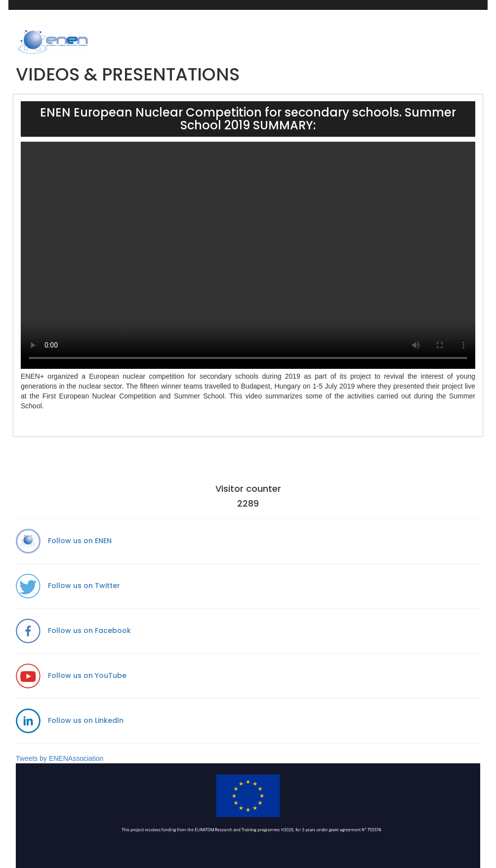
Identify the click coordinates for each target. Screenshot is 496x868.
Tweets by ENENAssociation (60, 758)
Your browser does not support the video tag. (248, 255)
